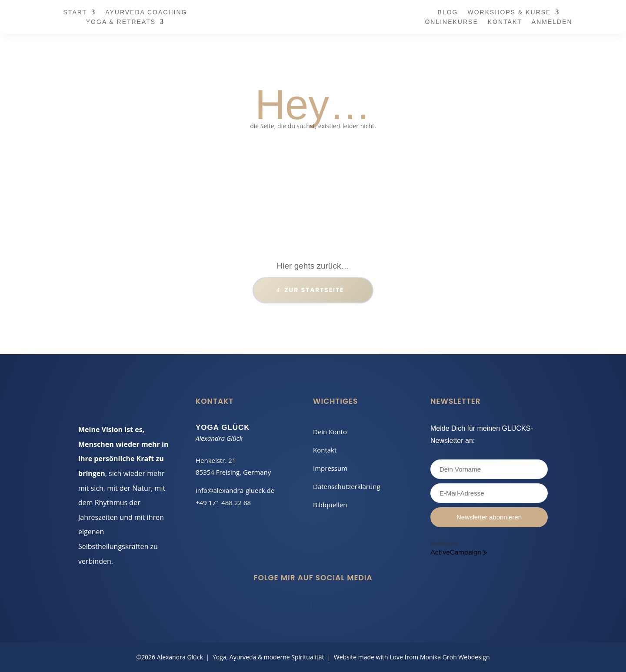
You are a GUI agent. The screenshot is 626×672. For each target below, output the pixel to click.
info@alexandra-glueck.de (235, 490)
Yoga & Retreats (121, 22)
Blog (448, 12)
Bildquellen (330, 505)
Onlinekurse (451, 22)
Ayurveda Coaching (146, 12)
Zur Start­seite (313, 290)
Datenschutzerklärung (347, 486)
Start (75, 12)
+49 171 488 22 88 (223, 502)
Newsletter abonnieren (489, 517)
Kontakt (505, 22)
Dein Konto (330, 432)
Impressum (330, 468)
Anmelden (552, 22)
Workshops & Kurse (509, 12)
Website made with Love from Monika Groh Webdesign (412, 657)
